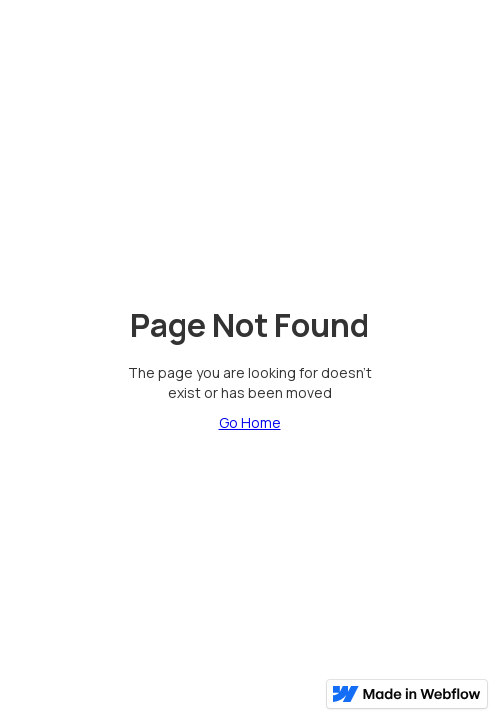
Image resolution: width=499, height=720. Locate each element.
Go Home (250, 422)
